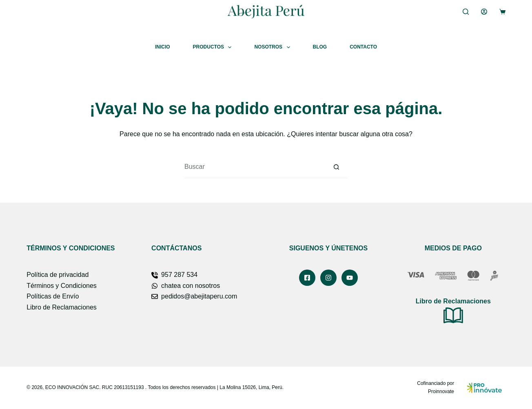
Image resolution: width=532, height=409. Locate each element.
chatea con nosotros (191, 286)
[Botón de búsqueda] (336, 167)
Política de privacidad (58, 275)
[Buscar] (466, 12)
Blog (320, 47)
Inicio (163, 47)
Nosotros (274, 47)
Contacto (363, 47)
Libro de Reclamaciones (62, 307)
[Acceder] (484, 12)
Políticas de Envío (53, 296)
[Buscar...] (255, 167)
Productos (214, 47)
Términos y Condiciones (62, 286)
